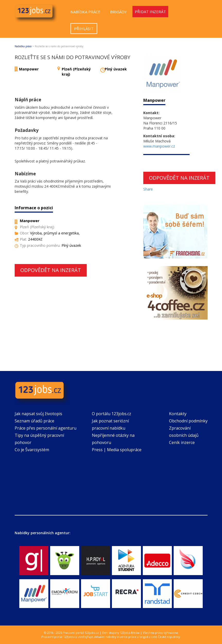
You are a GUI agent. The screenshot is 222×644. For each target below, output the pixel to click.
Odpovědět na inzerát (51, 270)
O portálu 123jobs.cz (112, 414)
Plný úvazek (116, 69)
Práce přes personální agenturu (46, 428)
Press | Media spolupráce (117, 450)
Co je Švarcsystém (32, 450)
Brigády (118, 12)
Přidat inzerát (150, 12)
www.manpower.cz (159, 146)
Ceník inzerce (182, 442)
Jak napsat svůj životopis (38, 414)
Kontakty (178, 414)
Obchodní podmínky (188, 421)
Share (148, 189)
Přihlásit (84, 29)
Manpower (29, 69)
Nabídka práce (85, 12)
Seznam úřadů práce (34, 421)
